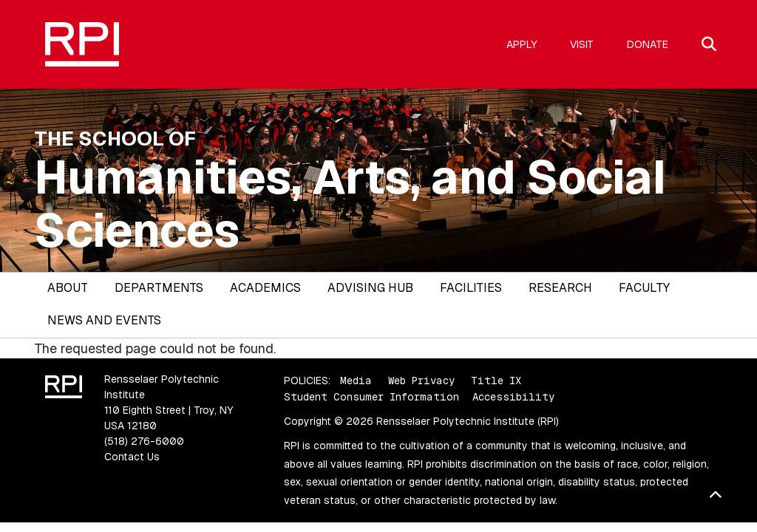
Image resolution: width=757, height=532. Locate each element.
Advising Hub (370, 288)
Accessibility (513, 397)
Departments (159, 288)
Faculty (644, 288)
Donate (648, 44)
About (68, 288)
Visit (582, 44)
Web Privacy (421, 381)
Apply (522, 44)
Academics (265, 288)
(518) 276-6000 (144, 441)
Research (560, 288)
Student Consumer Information (371, 397)
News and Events (104, 320)
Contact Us (132, 457)
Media (356, 381)
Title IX (496, 381)
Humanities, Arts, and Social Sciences (350, 204)
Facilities (471, 288)
